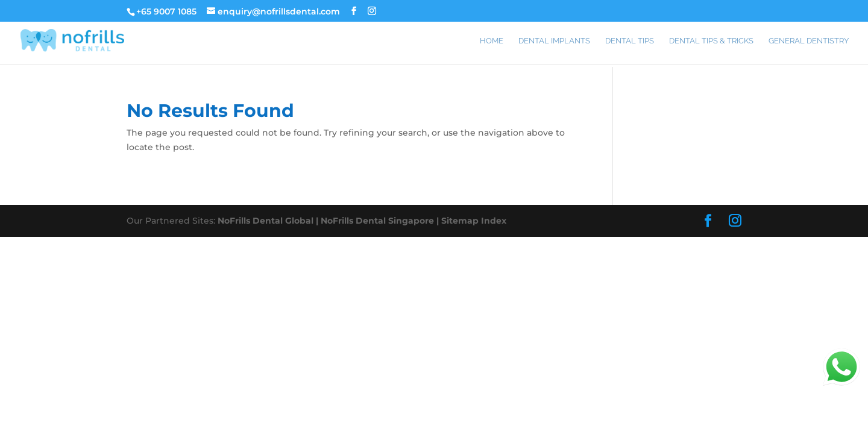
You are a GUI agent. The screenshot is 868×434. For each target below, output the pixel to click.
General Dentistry (809, 41)
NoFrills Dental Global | (269, 221)
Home (492, 41)
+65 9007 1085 (166, 11)
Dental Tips (630, 41)
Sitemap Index (474, 221)
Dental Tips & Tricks (711, 41)
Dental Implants (554, 41)
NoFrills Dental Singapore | (381, 221)
